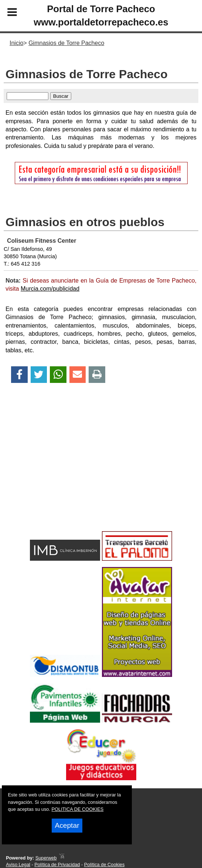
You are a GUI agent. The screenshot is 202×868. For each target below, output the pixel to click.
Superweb (46, 858)
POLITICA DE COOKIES (78, 809)
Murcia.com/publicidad (50, 289)
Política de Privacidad (57, 864)
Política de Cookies (105, 864)
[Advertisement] (101, 470)
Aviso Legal (18, 864)
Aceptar (67, 825)
